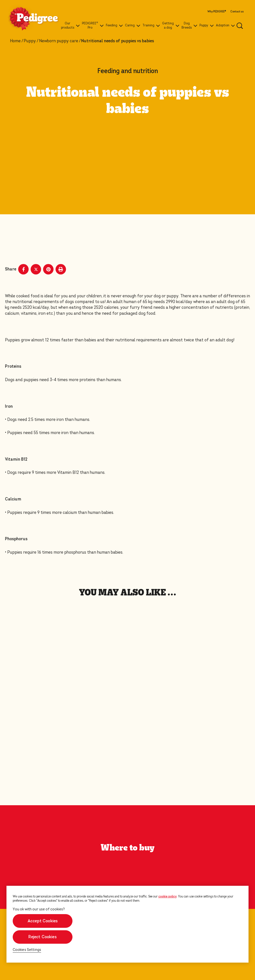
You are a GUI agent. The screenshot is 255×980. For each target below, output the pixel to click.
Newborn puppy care (59, 41)
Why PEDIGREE (217, 12)
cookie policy (167, 896)
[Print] (61, 269)
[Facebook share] (23, 269)
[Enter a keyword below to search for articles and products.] (240, 26)
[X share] (36, 269)
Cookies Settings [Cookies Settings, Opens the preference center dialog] (27, 950)
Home (15, 41)
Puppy (30, 41)
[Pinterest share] (48, 269)
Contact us (237, 12)
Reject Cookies (42, 937)
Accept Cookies (42, 921)
